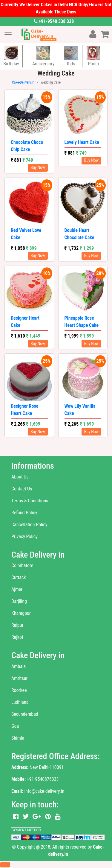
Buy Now (38, 167)
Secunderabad (25, 714)
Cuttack (19, 577)
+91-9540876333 (43, 779)
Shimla (18, 738)
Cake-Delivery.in (23, 82)
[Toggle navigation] (8, 35)
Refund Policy (24, 513)
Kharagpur (21, 613)
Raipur (17, 625)
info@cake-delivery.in (44, 791)
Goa (15, 726)
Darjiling (19, 601)
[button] (5, 865)
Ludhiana (20, 702)
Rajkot (17, 637)
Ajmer (17, 589)
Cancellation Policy (29, 525)
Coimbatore (22, 565)
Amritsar (19, 678)
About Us (20, 477)
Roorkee (19, 690)
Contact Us (22, 489)
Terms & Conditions (30, 501)
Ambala (19, 666)
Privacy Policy (24, 537)
